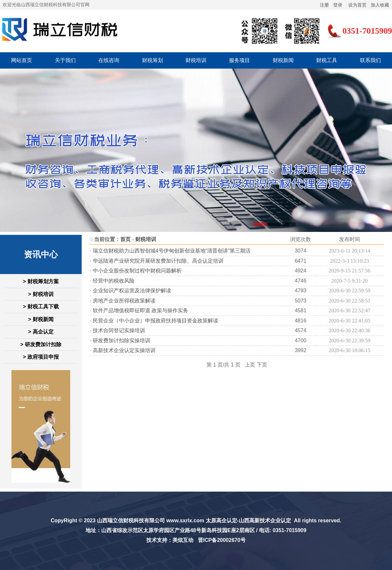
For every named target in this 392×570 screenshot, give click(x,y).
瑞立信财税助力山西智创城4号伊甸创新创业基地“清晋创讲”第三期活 (172, 251)
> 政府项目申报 (41, 357)
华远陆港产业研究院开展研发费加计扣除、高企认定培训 (158, 261)
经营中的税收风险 (114, 281)
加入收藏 (380, 5)
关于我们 (65, 60)
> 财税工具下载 (41, 307)
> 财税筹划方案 (41, 281)
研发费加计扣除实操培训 (122, 341)
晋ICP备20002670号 (222, 540)
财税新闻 (283, 60)
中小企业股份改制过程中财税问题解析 (137, 271)
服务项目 (239, 60)
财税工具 (327, 60)
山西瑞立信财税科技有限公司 (131, 521)
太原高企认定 (221, 521)
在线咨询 (109, 60)
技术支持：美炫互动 (170, 540)
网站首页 (22, 60)
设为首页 (357, 5)
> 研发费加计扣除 (41, 344)
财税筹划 (153, 60)
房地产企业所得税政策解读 (124, 301)
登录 (338, 5)
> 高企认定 (41, 332)
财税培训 (196, 60)
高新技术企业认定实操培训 (124, 350)
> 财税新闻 (41, 319)
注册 (324, 5)
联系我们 (370, 60)
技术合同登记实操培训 (119, 330)
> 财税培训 (41, 294)
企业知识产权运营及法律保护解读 (132, 291)
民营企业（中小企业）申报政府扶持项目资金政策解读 (155, 321)
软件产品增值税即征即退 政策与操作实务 (140, 310)
